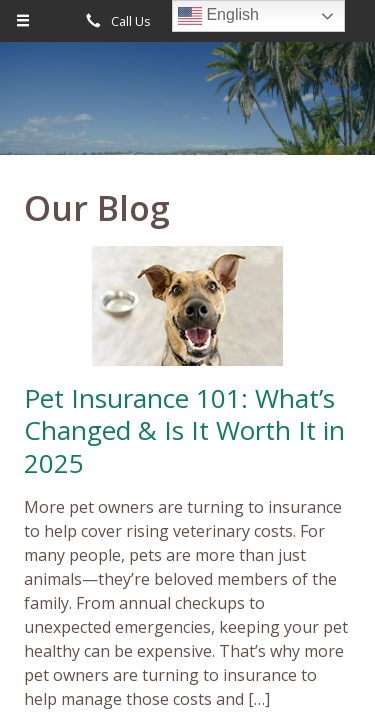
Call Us (115, 21)
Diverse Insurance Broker (188, 107)
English (218, 16)
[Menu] (23, 21)
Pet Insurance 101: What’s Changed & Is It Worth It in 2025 (184, 430)
